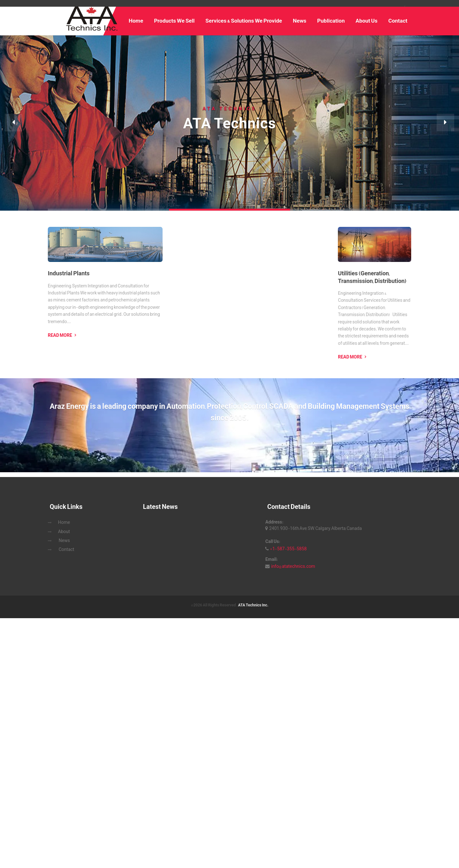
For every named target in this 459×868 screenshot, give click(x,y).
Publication (331, 21)
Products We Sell (174, 21)
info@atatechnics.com (293, 566)
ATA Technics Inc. (253, 605)
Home (136, 21)
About (64, 532)
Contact (398, 21)
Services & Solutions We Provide (244, 21)
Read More (60, 335)
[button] (14, 123)
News (300, 21)
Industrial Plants (69, 273)
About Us (366, 21)
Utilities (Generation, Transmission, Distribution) (372, 277)
